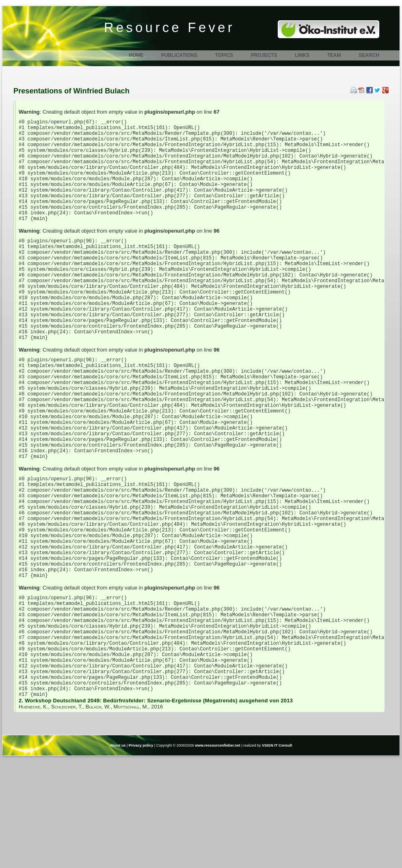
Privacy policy (141, 855)
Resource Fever (169, 28)
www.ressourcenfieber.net (218, 855)
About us (118, 855)
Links (302, 55)
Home (136, 55)
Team (334, 55)
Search (369, 55)
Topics (224, 55)
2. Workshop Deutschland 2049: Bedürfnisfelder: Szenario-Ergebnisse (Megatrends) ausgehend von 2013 (156, 810)
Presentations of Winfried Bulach (71, 91)
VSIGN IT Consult (277, 855)
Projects (264, 55)
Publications (179, 55)
